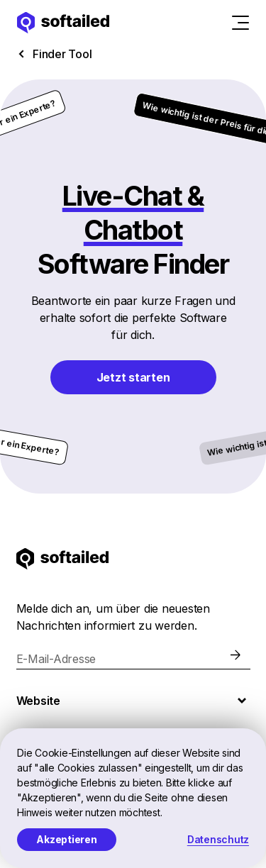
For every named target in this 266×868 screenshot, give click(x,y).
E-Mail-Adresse (56, 659)
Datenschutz (218, 839)
